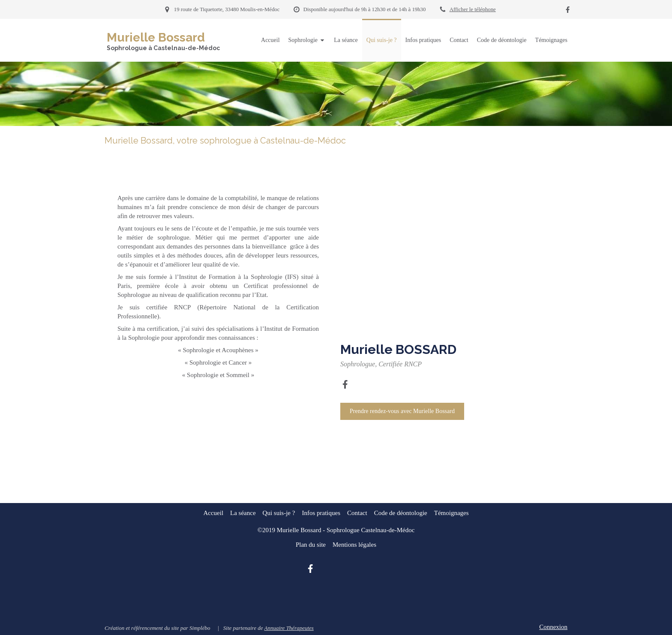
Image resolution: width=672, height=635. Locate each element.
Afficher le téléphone (473, 9)
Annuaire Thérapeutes (289, 628)
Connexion (553, 627)
